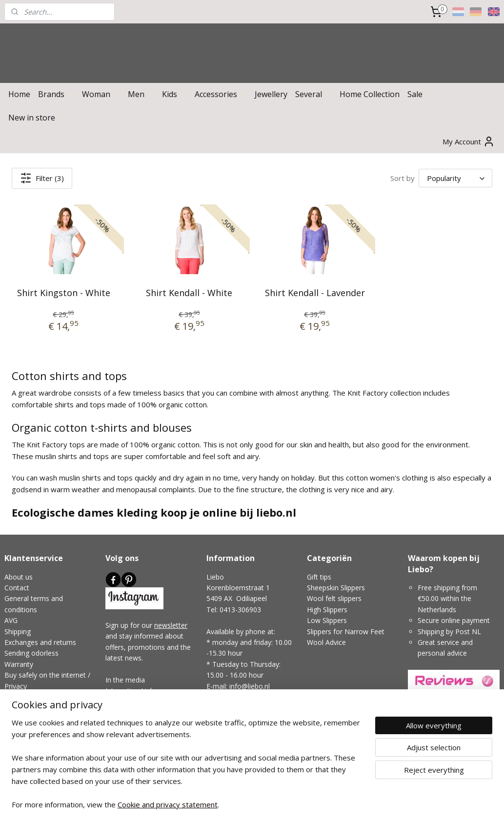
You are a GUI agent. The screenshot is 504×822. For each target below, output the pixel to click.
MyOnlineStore (348, 804)
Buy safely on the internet (45, 675)
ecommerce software (261, 804)
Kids (174, 94)
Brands (56, 94)
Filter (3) (42, 178)
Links (148, 691)
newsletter (171, 625)
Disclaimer (21, 719)
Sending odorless (31, 653)
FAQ (11, 708)
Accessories (221, 94)
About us (19, 577)
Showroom (224, 708)
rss (223, 804)
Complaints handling (36, 730)
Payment (19, 697)
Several (313, 94)
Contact (17, 588)
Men (141, 94)
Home (19, 94)
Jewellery (271, 94)
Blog (113, 702)
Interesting (122, 691)
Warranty (19, 664)
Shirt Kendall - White (189, 293)
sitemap (202, 804)
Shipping (18, 632)
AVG (11, 620)
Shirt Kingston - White (64, 293)
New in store (37, 118)
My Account (469, 141)
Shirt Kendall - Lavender (315, 293)
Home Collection (370, 94)
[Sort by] (455, 178)
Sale (420, 94)
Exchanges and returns (40, 642)
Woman (101, 94)
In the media (125, 680)
